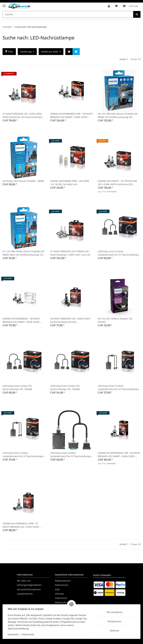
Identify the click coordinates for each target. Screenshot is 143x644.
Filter (9, 52)
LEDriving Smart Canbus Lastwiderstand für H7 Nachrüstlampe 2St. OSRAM (118, 388)
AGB (57, 589)
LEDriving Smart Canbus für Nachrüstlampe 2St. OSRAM (17, 387)
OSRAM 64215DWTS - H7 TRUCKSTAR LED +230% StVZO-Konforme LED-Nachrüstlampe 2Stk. (117, 183)
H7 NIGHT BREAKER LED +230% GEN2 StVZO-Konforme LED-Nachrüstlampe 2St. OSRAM (22, 115)
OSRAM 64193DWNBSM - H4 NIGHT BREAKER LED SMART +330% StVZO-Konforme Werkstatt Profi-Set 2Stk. (21, 320)
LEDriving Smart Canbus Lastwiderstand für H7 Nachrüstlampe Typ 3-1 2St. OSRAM (71, 455)
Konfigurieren (114, 621)
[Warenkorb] (130, 6)
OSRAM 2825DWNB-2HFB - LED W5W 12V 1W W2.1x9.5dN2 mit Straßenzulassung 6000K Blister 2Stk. (70, 183)
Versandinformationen (29, 589)
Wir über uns (24, 581)
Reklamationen (63, 581)
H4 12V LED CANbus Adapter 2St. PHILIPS (115, 320)
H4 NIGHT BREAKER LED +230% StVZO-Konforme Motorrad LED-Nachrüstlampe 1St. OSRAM (71, 320)
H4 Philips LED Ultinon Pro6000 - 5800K (23, 181)
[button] (109, 6)
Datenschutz (62, 585)
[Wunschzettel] (116, 6)
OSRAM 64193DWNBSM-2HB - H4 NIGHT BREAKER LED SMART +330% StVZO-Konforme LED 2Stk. (71, 115)
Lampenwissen (25, 594)
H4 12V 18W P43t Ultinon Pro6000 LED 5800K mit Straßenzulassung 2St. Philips (118, 115)
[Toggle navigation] (4, 5)
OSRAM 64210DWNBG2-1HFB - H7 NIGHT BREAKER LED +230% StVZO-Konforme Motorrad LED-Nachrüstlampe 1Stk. (21, 525)
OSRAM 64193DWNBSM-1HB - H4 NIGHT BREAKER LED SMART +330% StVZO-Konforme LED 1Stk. (119, 455)
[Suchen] (68, 14)
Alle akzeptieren (114, 612)
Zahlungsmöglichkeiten (29, 585)
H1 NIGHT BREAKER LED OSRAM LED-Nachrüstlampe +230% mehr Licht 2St (70, 253)
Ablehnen (114, 631)
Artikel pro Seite (50, 52)
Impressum (61, 598)
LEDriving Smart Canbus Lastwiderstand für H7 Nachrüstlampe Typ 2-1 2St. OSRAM (118, 253)
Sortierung (26, 52)
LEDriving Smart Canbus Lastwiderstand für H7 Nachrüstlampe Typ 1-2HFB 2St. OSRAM (23, 455)
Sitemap (59, 594)
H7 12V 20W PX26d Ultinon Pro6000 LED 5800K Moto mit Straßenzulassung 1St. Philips (23, 253)
